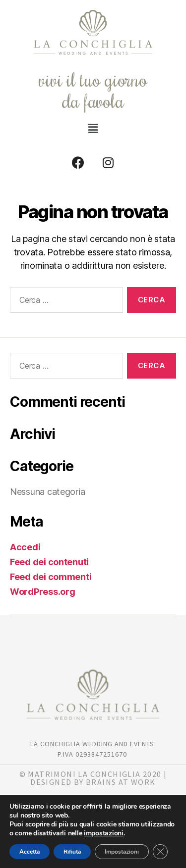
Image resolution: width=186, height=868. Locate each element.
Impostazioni (122, 852)
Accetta (30, 852)
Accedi (25, 547)
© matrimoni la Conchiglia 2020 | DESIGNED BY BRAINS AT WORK (93, 778)
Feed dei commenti (51, 577)
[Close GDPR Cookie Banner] (160, 852)
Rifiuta (72, 852)
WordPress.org (43, 592)
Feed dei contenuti (49, 562)
